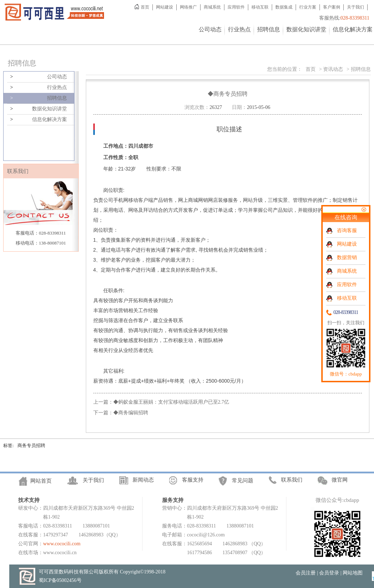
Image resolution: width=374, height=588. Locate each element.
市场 (113, 310)
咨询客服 (347, 230)
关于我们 (355, 7)
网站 (248, 200)
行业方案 (308, 7)
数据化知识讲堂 (306, 29)
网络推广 (188, 7)
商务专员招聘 (31, 445)
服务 (233, 200)
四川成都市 (141, 146)
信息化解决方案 (353, 29)
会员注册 (306, 573)
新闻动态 (143, 480)
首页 (145, 7)
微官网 (340, 480)
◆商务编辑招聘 (131, 413)
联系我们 (292, 480)
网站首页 (41, 481)
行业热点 (239, 29)
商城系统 (212, 7)
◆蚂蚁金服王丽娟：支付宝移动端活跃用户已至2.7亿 (171, 402)
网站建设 (165, 7)
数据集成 (284, 7)
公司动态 (210, 29)
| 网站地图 (352, 573)
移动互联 (260, 7)
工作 (143, 310)
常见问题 (243, 481)
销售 (168, 200)
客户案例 (332, 7)
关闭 (364, 209)
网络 (133, 210)
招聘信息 (269, 29)
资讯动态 (333, 69)
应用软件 (236, 7)
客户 (143, 200)
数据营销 (347, 258)
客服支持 (193, 480)
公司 (108, 200)
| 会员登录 (328, 573)
